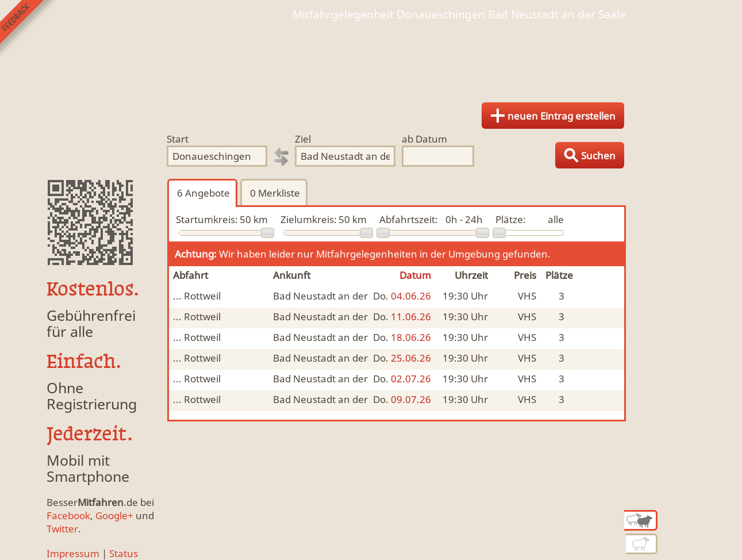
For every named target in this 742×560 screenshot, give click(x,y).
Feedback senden (28, 28)
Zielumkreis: (309, 219)
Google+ (114, 515)
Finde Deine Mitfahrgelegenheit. (371, 57)
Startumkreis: (207, 219)
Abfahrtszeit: (409, 219)
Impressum (73, 553)
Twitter (62, 529)
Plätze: (511, 219)
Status (124, 553)
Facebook (68, 515)
